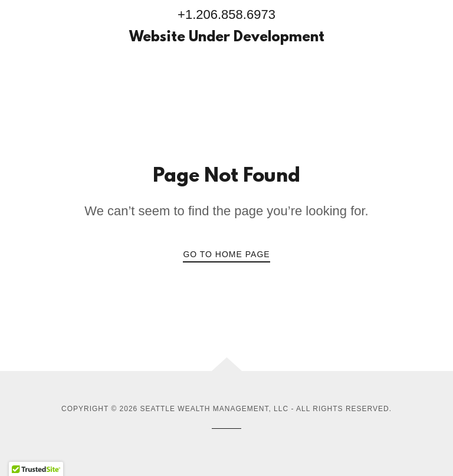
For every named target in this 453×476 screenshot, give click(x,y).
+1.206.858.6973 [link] (226, 14)
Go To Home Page (226, 254)
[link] (226, 38)
